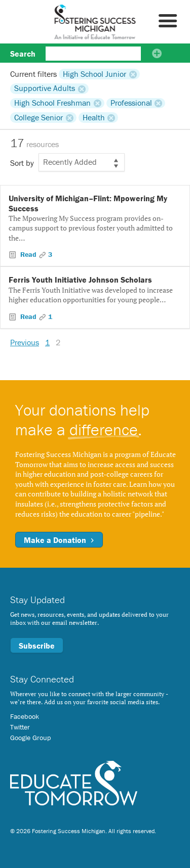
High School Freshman (52, 103)
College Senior (39, 117)
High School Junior (94, 74)
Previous (25, 342)
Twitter (20, 727)
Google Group (30, 738)
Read (28, 254)
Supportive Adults (45, 88)
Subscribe (37, 646)
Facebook (25, 716)
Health (94, 117)
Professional (131, 103)
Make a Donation (59, 540)
